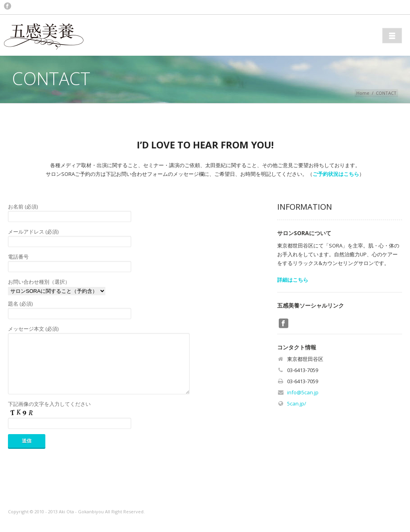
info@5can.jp (303, 392)
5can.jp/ (297, 403)
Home (363, 93)
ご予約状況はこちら (336, 174)
